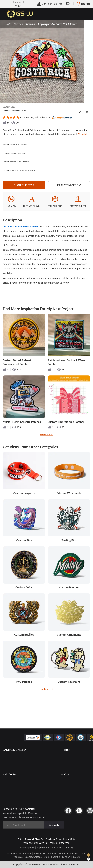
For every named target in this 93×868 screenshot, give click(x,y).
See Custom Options (69, 185)
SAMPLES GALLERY (15, 750)
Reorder (86, 4)
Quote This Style (24, 185)
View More (84, 134)
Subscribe (54, 825)
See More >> (47, 434)
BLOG (68, 750)
